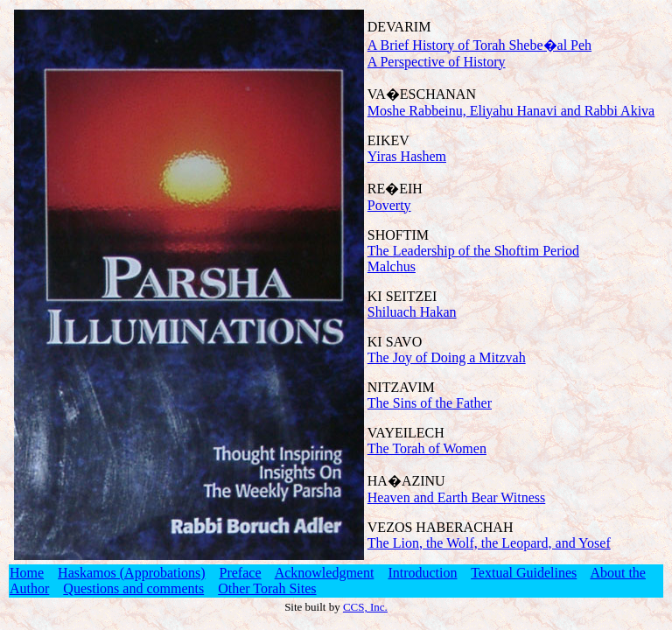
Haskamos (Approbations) (131, 573)
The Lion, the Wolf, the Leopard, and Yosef (489, 543)
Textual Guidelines (524, 573)
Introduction (422, 573)
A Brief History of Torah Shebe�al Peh (479, 45)
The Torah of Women (427, 448)
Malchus (392, 266)
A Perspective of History (437, 62)
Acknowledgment (325, 573)
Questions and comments (133, 588)
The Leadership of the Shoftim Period (473, 251)
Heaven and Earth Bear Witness (456, 497)
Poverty (389, 205)
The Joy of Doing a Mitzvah (447, 357)
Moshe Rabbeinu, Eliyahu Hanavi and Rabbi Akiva (511, 111)
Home (27, 573)
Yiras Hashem (407, 156)
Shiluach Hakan (412, 312)
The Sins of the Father (430, 403)
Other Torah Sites (267, 588)
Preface (241, 573)
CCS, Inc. (365, 607)
